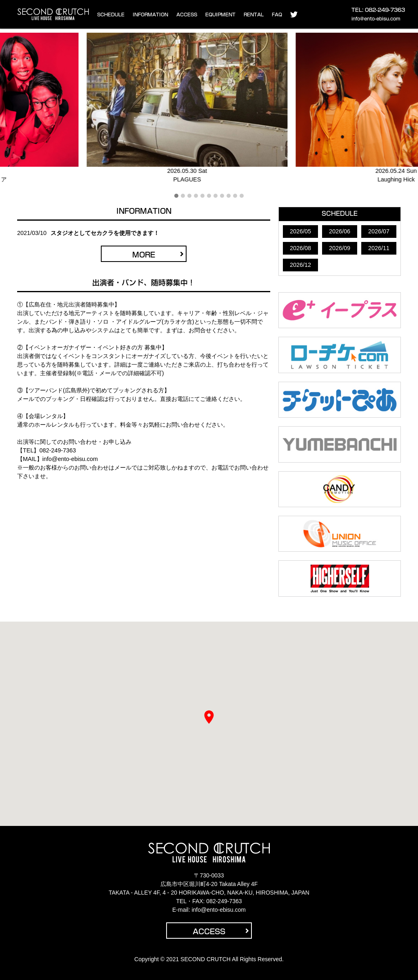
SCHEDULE (111, 15)
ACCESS (187, 15)
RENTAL (254, 15)
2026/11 (379, 248)
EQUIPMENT (220, 15)
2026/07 (379, 231)
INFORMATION (150, 15)
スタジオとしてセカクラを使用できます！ (105, 233)
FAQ (277, 15)
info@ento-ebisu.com (376, 19)
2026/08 (300, 248)
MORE (158, 254)
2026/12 (300, 265)
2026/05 (300, 231)
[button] (176, 196)
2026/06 (340, 231)
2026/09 (340, 248)
